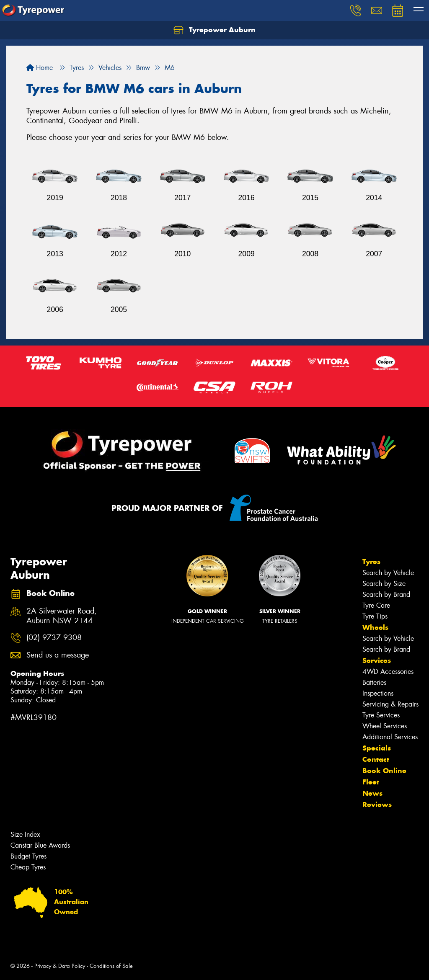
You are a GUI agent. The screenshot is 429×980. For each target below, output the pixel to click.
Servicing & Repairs (390, 704)
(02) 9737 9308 (54, 638)
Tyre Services (381, 715)
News (372, 793)
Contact (376, 759)
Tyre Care (376, 605)
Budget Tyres (28, 856)
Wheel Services (385, 726)
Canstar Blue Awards (40, 845)
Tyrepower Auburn (214, 30)
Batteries (374, 682)
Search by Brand (386, 594)
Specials (377, 748)
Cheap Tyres (28, 867)
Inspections (378, 693)
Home (40, 68)
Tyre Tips (375, 616)
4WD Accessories (388, 672)
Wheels (375, 627)
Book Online (384, 771)
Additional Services (390, 737)
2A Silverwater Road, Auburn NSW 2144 (62, 616)
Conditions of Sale (111, 966)
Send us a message (58, 655)
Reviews (377, 805)
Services (377, 660)
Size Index (25, 834)
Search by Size (384, 584)
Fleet (371, 782)
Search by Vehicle (388, 573)
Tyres (371, 562)
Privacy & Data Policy (60, 966)
